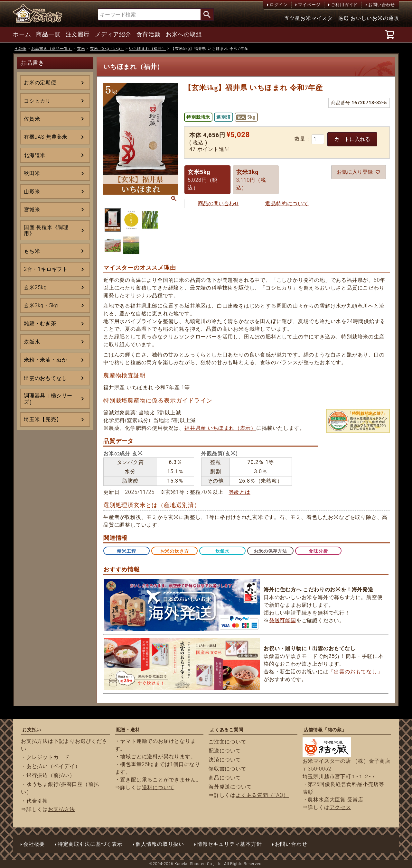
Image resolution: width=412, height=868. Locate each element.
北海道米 (35, 155)
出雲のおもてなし (45, 378)
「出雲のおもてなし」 (356, 672)
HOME (20, 49)
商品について (225, 778)
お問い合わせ (382, 5)
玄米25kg (35, 287)
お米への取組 (184, 34)
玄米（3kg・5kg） (107, 49)
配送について (225, 751)
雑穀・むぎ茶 (40, 323)
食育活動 (149, 34)
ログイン (279, 5)
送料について (158, 787)
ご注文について (228, 742)
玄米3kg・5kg (41, 305)
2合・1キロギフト (46, 269)
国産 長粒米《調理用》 (46, 230)
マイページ (309, 5)
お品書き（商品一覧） (52, 49)
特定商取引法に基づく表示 (90, 844)
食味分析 (318, 551)
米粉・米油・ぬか (45, 360)
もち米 (32, 251)
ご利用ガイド (344, 5)
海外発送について (230, 787)
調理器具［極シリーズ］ (48, 399)
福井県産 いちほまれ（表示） (220, 428)
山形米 (32, 192)
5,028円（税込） (203, 180)
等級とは (240, 492)
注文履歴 (78, 34)
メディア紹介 (113, 34)
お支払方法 (61, 809)
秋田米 (32, 173)
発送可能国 (283, 620)
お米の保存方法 (270, 551)
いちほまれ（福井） (148, 49)
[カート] (391, 34)
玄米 (81, 49)
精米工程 (126, 551)
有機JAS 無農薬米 (46, 137)
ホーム (22, 34)
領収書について (228, 769)
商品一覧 (48, 34)
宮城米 (32, 210)
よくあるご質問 (227, 730)
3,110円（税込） (251, 180)
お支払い (32, 730)
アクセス (340, 807)
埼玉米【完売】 (43, 419)
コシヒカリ (37, 101)
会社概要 (34, 844)
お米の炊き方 (175, 551)
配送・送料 (128, 730)
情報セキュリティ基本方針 (229, 844)
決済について (225, 760)
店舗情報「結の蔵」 (325, 730)
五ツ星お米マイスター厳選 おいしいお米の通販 (342, 18)
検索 (207, 14)
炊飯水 (32, 342)
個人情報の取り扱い (160, 844)
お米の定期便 (40, 83)
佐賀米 (32, 119)
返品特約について (287, 203)
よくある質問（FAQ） (262, 795)
